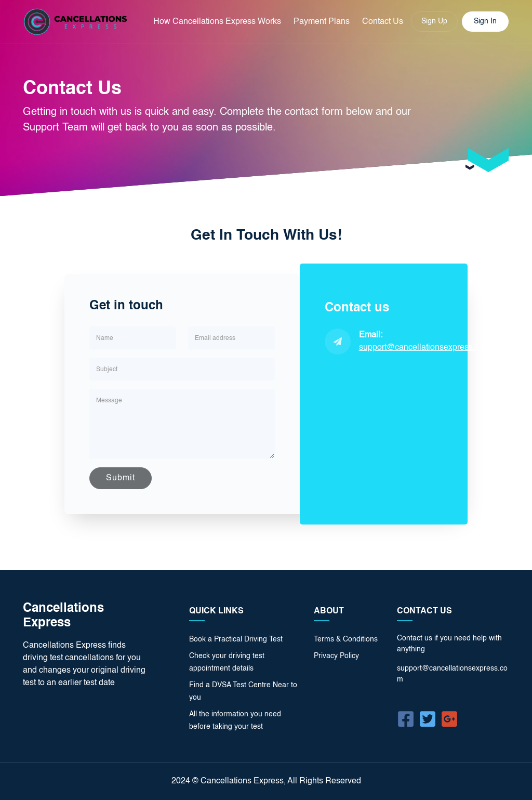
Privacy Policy (336, 656)
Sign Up (434, 21)
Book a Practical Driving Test (236, 639)
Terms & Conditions (346, 639)
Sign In (485, 21)
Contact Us (383, 22)
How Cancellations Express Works (217, 22)
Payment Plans (322, 22)
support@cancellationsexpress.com (425, 348)
